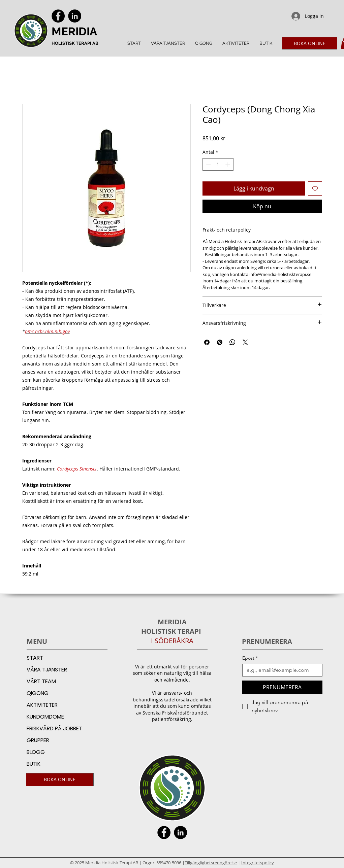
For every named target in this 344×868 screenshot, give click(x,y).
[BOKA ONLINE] (310, 43)
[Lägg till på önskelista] (315, 188)
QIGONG (38, 693)
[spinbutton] (218, 164)
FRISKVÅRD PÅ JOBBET (54, 728)
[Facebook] (58, 16)
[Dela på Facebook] (207, 342)
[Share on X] (245, 342)
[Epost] (280, 670)
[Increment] (228, 164)
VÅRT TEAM (41, 681)
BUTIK (34, 764)
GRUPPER (38, 740)
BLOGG (36, 752)
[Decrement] (208, 164)
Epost (250, 658)
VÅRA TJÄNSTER (47, 670)
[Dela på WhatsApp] (232, 342)
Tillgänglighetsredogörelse (211, 863)
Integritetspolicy (258, 863)
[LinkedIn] (75, 16)
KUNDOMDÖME (45, 717)
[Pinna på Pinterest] (220, 342)
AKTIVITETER (42, 705)
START (35, 658)
